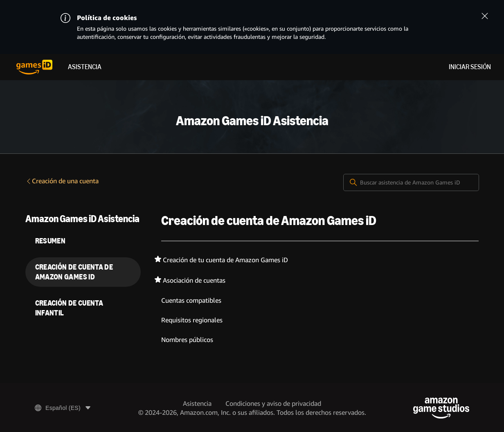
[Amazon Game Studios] (441, 408)
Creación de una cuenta (62, 181)
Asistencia (85, 67)
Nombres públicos (187, 340)
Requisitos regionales (192, 320)
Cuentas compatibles (191, 300)
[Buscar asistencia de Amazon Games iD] (411, 182)
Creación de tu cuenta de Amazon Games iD (225, 260)
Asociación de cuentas (194, 280)
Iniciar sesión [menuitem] (470, 67)
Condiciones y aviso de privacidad (273, 404)
